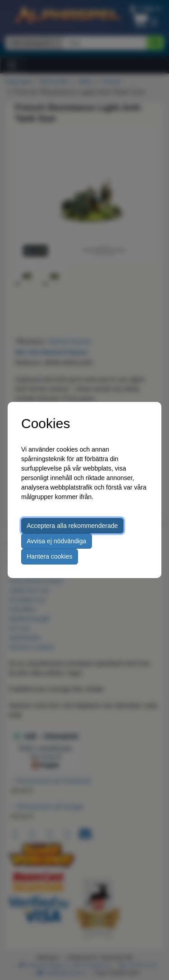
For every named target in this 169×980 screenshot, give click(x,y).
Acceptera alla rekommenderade (72, 526)
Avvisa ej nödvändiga (56, 541)
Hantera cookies (49, 556)
